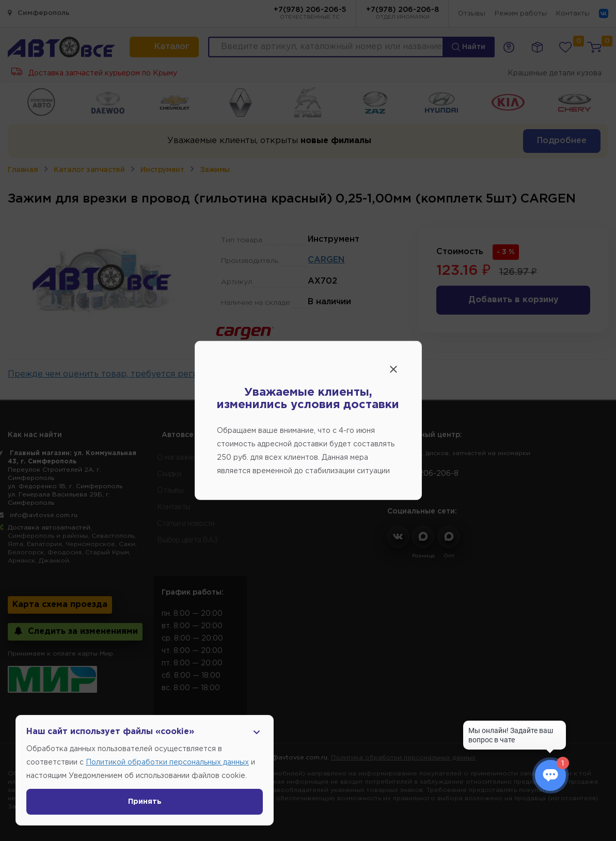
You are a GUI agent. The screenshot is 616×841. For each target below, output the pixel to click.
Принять (145, 802)
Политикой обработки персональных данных (167, 762)
